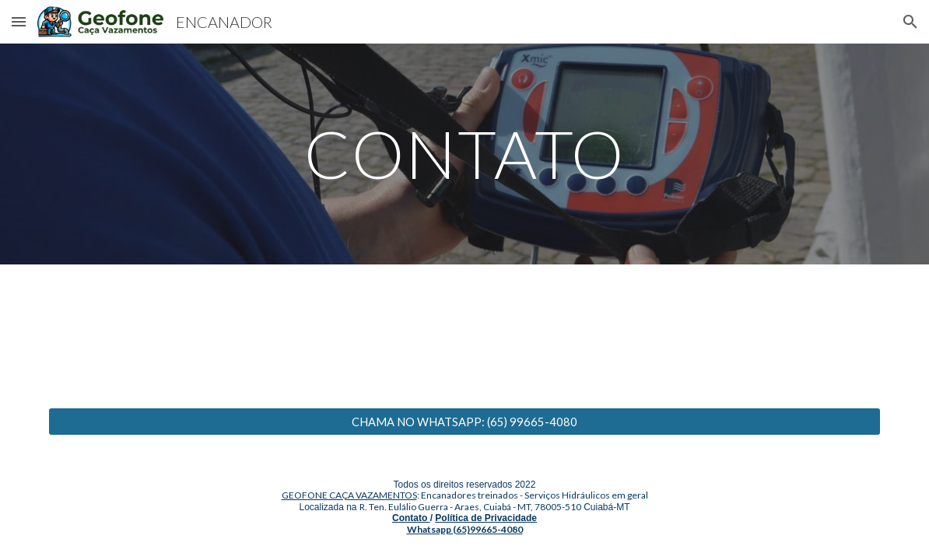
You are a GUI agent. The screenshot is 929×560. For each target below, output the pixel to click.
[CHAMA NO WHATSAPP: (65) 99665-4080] (465, 422)
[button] (19, 21)
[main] (465, 154)
